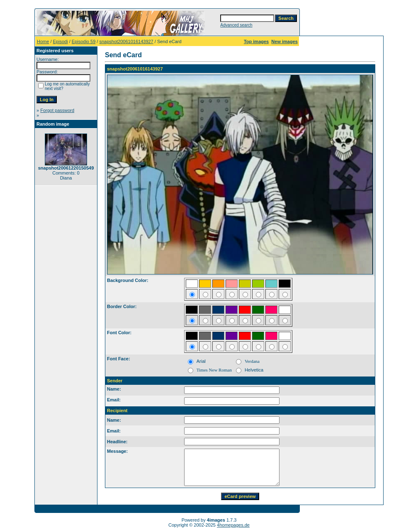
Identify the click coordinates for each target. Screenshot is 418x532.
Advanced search (236, 25)
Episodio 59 (84, 41)
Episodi (61, 41)
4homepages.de (233, 525)
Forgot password (57, 110)
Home (43, 41)
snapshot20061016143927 (126, 41)
